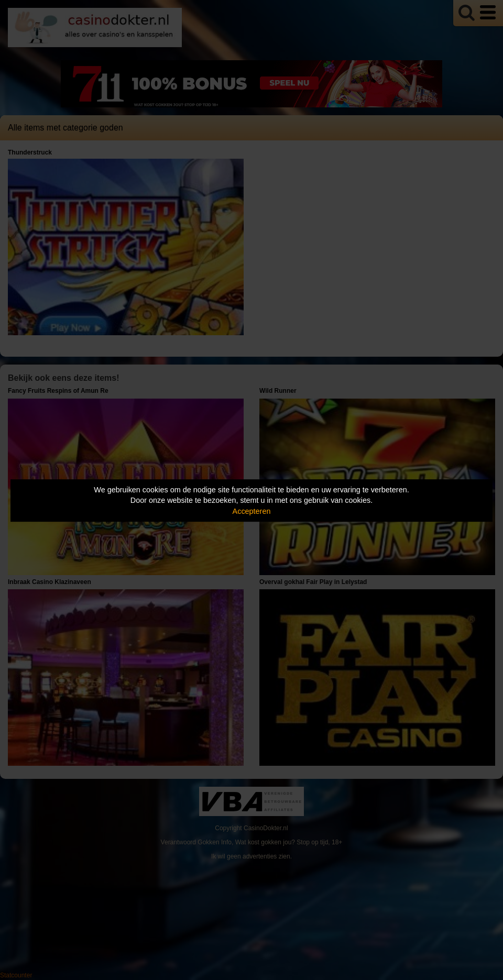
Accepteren (252, 511)
